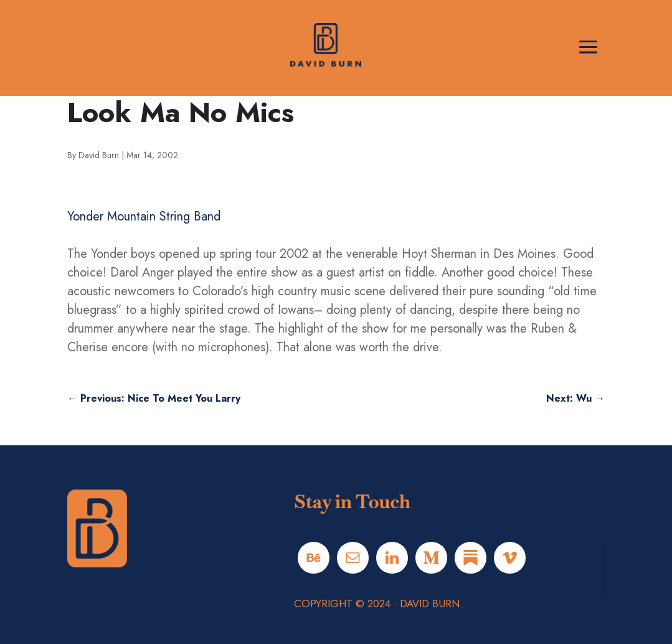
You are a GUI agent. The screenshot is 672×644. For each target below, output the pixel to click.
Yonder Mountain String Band (144, 216)
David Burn (99, 155)
